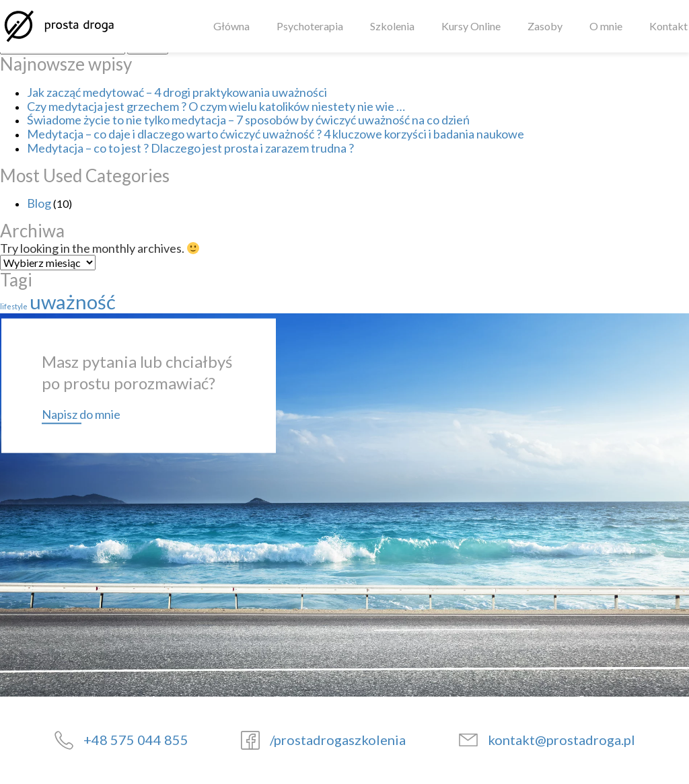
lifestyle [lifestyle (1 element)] (14, 306)
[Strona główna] (59, 26)
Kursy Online (471, 26)
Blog (39, 203)
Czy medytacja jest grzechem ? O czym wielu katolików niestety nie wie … (216, 106)
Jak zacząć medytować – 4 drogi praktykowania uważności (177, 92)
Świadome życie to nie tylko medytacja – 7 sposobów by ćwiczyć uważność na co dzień (248, 120)
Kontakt (668, 26)
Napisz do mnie (81, 414)
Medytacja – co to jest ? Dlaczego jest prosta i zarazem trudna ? (190, 148)
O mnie (606, 26)
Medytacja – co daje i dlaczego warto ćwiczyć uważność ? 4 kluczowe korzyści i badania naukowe (276, 134)
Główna (231, 26)
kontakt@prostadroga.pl (561, 740)
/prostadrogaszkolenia (338, 740)
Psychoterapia (310, 26)
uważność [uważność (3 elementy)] (73, 302)
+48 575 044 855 (136, 740)
